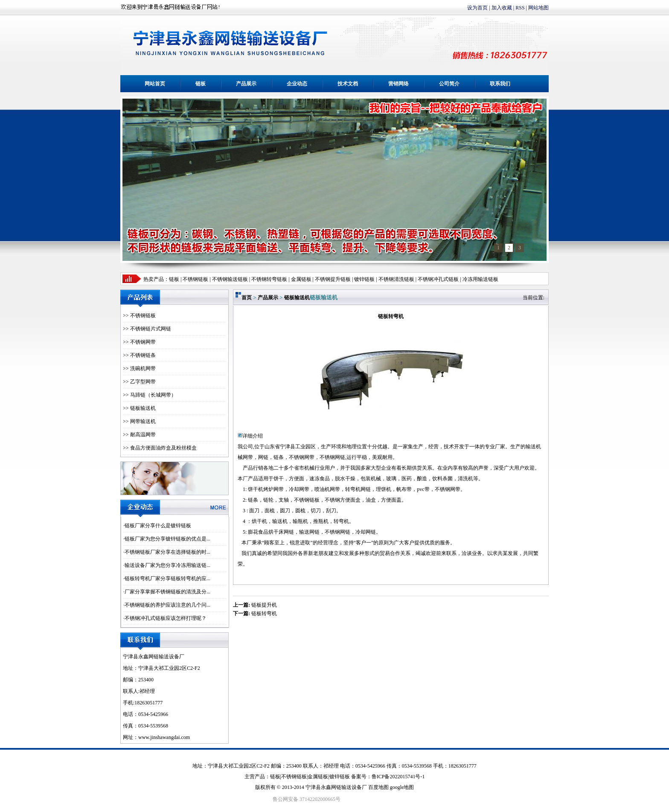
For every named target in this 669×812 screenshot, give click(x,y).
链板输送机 (297, 298)
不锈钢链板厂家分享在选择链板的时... (167, 552)
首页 (247, 298)
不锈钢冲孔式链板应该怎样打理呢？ (166, 618)
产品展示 (246, 84)
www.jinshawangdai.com (164, 737)
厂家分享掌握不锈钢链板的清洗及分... (167, 592)
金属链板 (318, 777)
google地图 (402, 787)
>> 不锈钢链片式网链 (147, 329)
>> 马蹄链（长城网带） (150, 395)
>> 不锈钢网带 (139, 342)
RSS (520, 8)
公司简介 (449, 84)
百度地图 (378, 787)
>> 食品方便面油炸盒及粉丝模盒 (160, 448)
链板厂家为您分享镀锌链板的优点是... (167, 539)
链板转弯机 (264, 613)
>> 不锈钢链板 (139, 315)
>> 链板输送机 (139, 408)
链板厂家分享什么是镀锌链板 (158, 526)
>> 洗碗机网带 (139, 368)
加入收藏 (502, 8)
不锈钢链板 (195, 279)
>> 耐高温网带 (139, 435)
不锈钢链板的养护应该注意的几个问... (167, 605)
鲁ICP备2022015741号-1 (398, 777)
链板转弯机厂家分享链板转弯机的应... (167, 578)
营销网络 (398, 84)
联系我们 (500, 84)
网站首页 (155, 84)
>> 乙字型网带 (139, 382)
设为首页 (477, 8)
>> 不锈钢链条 (139, 355)
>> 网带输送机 (139, 421)
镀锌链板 (340, 777)
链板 (201, 84)
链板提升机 (264, 605)
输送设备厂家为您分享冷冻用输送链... (167, 565)
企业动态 (297, 84)
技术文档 (348, 84)
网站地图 (538, 8)
